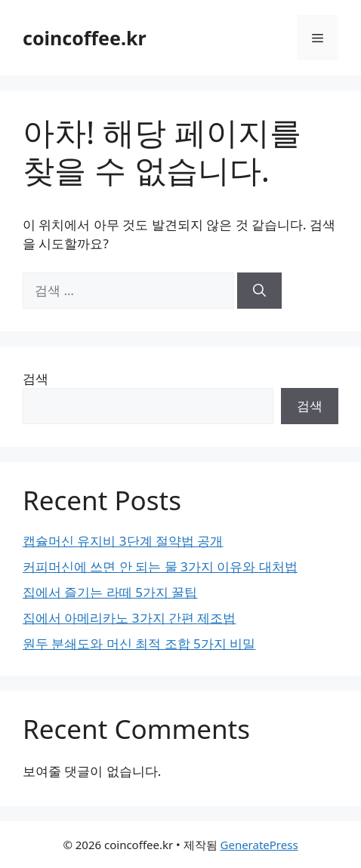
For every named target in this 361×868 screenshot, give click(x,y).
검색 (35, 379)
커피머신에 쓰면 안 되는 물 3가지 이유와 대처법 (160, 566)
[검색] (259, 291)
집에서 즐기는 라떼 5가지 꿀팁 (110, 592)
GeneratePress (259, 845)
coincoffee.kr (85, 38)
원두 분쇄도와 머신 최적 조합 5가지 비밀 (139, 643)
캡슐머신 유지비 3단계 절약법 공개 (123, 541)
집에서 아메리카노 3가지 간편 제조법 (129, 618)
